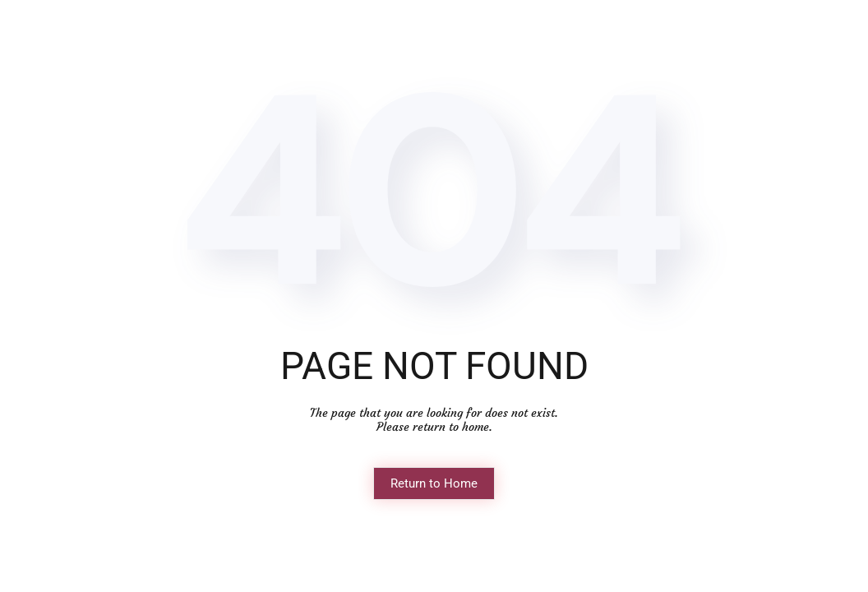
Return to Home (434, 483)
